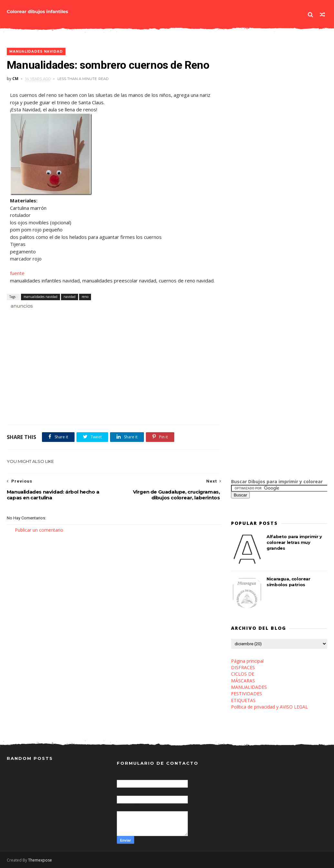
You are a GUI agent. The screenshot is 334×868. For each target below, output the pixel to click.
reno (85, 297)
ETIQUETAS (243, 700)
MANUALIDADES (249, 687)
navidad (70, 297)
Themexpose (40, 860)
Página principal (247, 661)
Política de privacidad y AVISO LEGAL (269, 707)
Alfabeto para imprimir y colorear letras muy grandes (294, 542)
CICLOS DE (243, 674)
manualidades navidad (36, 51)
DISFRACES (243, 667)
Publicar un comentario (39, 530)
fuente (17, 273)
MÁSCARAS (243, 681)
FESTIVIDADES (247, 694)
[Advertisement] (82, 317)
